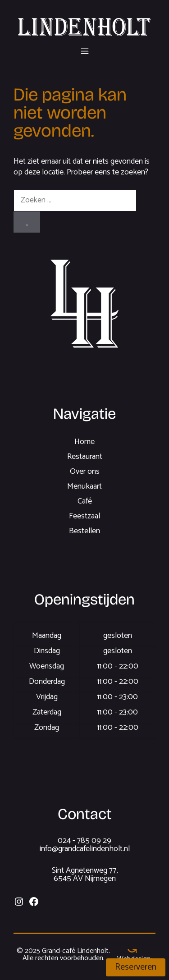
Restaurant (85, 457)
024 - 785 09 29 (84, 841)
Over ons (85, 472)
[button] (85, 50)
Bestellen (84, 531)
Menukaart (84, 486)
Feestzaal (84, 516)
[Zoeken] (27, 222)
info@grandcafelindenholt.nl (85, 849)
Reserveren (136, 967)
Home (84, 442)
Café (85, 501)
